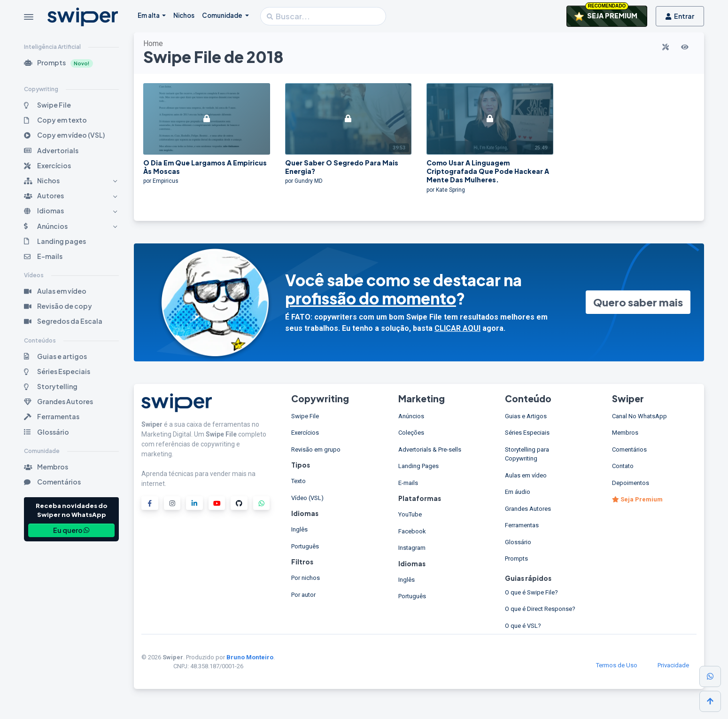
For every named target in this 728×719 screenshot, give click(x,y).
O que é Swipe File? (531, 592)
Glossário (518, 542)
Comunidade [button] (223, 15)
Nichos (184, 15)
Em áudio (518, 492)
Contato (623, 466)
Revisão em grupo (316, 449)
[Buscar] (323, 16)
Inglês (299, 529)
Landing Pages (418, 466)
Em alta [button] (149, 15)
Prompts (516, 559)
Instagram (412, 548)
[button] (71, 63)
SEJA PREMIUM (606, 13)
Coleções (411, 433)
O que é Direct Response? (540, 609)
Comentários (629, 449)
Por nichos (306, 578)
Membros (625, 433)
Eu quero (71, 530)
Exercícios (305, 433)
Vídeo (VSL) (307, 498)
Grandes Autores (528, 509)
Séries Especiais (527, 433)
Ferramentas (522, 525)
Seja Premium (637, 499)
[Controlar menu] (29, 17)
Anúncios (411, 416)
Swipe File (305, 416)
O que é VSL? (523, 626)
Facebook (412, 531)
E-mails (408, 483)
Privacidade (673, 665)
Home (153, 43)
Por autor (303, 595)
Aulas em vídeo (526, 475)
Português (305, 546)
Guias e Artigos (526, 416)
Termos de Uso (617, 665)
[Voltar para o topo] (710, 701)
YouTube (410, 514)
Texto (298, 481)
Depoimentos (631, 483)
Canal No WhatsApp (639, 416)
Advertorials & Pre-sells (430, 449)
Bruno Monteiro (250, 657)
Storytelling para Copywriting (527, 454)
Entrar (680, 16)
